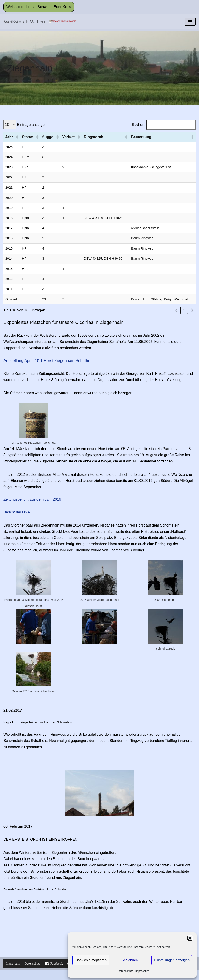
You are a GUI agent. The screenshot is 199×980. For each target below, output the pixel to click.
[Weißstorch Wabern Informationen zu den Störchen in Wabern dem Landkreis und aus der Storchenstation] (40, 22)
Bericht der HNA (17, 512)
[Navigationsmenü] (190, 22)
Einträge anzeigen (32, 125)
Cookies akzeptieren (91, 960)
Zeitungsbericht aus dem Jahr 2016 (32, 499)
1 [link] (184, 310)
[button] (190, 938)
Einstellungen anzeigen (172, 960)
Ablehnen (130, 960)
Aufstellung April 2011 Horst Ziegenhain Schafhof (47, 361)
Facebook (54, 963)
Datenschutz (125, 971)
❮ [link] (176, 310)
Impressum (142, 971)
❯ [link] (192, 310)
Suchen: (139, 125)
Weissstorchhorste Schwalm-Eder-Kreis (39, 7)
